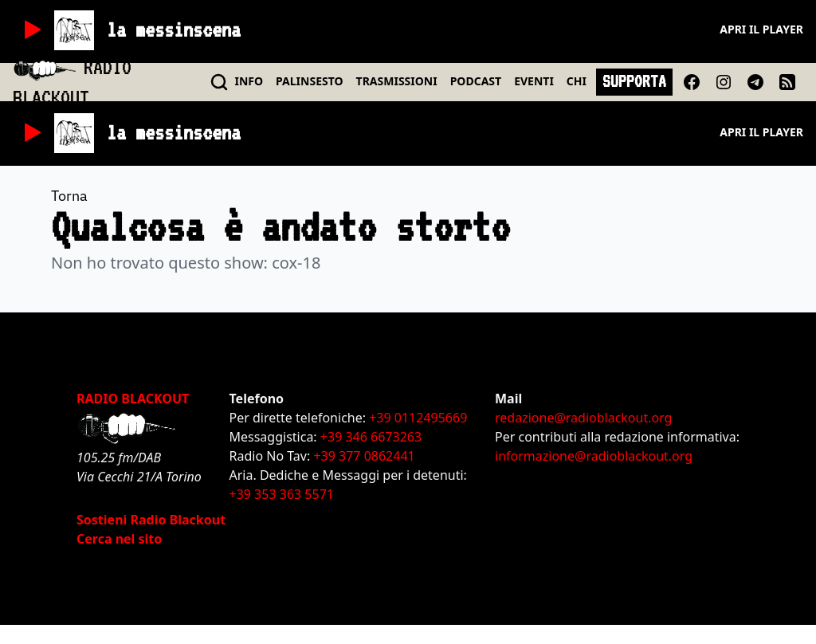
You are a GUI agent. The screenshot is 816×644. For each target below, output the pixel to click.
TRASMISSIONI (397, 81)
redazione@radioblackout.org (583, 418)
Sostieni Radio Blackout (151, 520)
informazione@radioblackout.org (594, 456)
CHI (577, 81)
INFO (249, 81)
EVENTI (534, 81)
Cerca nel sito (119, 539)
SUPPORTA (634, 81)
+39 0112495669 (418, 418)
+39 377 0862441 (364, 456)
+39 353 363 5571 (282, 494)
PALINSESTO (309, 81)
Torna (69, 196)
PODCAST (476, 81)
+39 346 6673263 (371, 437)
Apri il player (761, 29)
